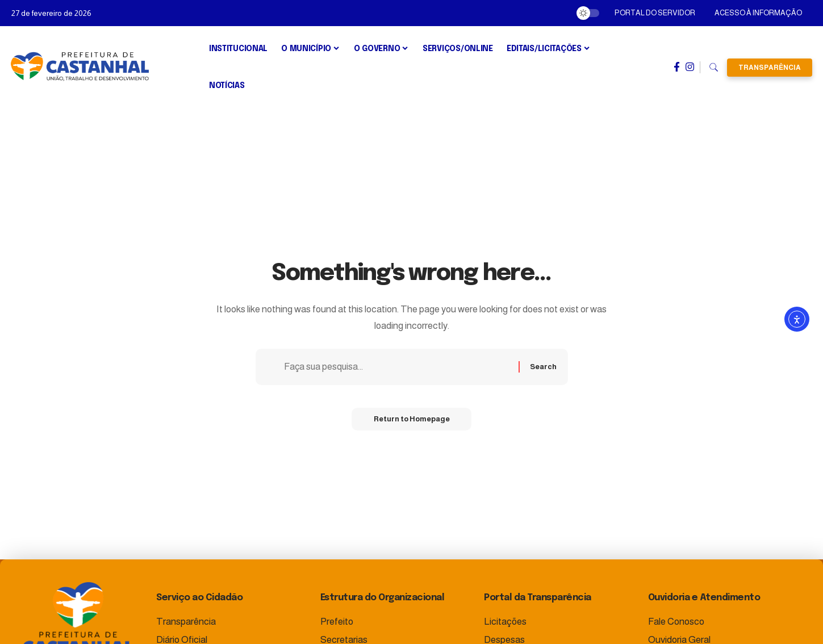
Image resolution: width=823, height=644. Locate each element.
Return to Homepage (412, 420)
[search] (714, 68)
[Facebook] (677, 67)
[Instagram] (690, 67)
